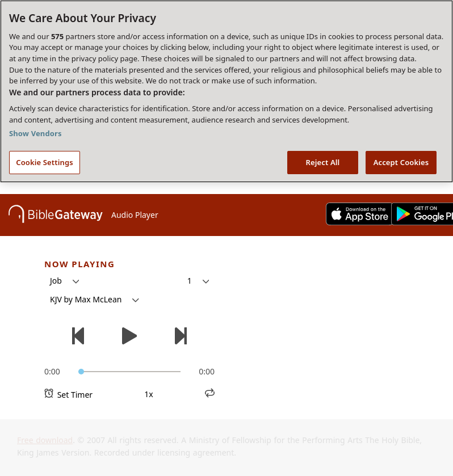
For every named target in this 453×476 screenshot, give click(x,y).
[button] (64, 281)
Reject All (323, 162)
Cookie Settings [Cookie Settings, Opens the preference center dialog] (44, 162)
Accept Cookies (401, 162)
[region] (227, 91)
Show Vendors (35, 133)
